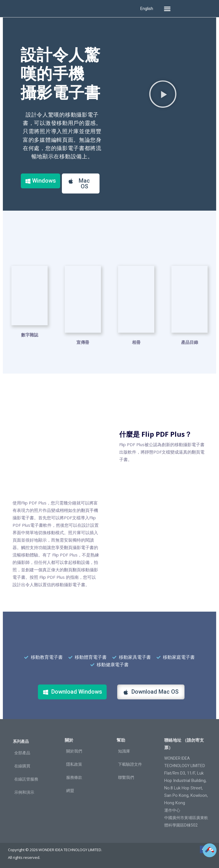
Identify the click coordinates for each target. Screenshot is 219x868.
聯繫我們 (126, 777)
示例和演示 (24, 792)
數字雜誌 (30, 342)
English (147, 9)
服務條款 (74, 777)
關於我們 (74, 751)
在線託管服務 (26, 779)
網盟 (70, 790)
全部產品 (22, 753)
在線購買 (22, 766)
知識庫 (124, 751)
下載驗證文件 (130, 764)
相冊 (136, 342)
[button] (167, 9)
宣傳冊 (83, 342)
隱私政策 (74, 764)
